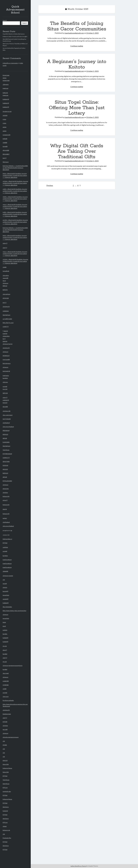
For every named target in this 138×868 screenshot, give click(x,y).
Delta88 (5, 139)
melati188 (6, 681)
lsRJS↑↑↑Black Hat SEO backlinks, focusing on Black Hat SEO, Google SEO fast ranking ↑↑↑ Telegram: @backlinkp (15, 175)
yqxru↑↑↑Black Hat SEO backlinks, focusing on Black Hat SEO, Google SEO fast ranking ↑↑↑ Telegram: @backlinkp (15, 206)
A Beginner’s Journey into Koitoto (77, 64)
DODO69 (5, 465)
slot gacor (5, 283)
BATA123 (5, 434)
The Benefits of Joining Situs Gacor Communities (77, 26)
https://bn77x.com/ (8, 323)
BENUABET (6, 154)
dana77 (5, 650)
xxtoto (5, 127)
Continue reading (77, 46)
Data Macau (6, 784)
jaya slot (5, 389)
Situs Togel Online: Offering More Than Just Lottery (77, 108)
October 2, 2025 (93, 33)
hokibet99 (6, 603)
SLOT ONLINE (7, 419)
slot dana (5, 492)
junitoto (5, 630)
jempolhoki (6, 271)
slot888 (5, 143)
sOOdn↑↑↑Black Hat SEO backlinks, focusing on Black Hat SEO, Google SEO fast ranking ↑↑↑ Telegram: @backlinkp (15, 183)
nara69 (5, 584)
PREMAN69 (6, 431)
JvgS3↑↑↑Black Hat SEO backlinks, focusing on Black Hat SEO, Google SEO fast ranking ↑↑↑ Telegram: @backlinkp (15, 191)
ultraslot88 (6, 150)
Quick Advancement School (15, 10)
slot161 (5, 587)
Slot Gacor (6, 162)
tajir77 (5, 158)
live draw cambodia (8, 700)
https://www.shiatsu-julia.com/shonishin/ (15, 611)
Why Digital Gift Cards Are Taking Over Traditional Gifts (77, 151)
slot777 (5, 248)
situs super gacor (8, 415)
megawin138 (6, 135)
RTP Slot (5, 543)
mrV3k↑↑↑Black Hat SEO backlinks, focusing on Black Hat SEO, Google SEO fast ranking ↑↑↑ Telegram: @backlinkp (15, 222)
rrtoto (4, 119)
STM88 (5, 745)
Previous (50, 185)
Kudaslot (5, 811)
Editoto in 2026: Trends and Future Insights (15, 37)
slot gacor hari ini (8, 344)
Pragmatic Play (7, 838)
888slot (5, 286)
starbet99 (5, 599)
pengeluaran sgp (15, 690)
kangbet (5, 654)
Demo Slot (6, 764)
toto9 (4, 626)
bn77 (4, 339)
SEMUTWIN (6, 461)
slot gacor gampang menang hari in (13, 666)
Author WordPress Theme (78, 866)
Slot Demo (6, 807)
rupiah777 (6, 327)
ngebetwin (6, 311)
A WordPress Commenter (10, 63)
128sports (6, 84)
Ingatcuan (5, 88)
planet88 (5, 407)
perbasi (5, 518)
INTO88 (5, 722)
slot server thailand (8, 427)
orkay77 (5, 243)
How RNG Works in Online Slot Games (14, 34)
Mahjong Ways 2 (7, 539)
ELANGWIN (6, 442)
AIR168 (5, 438)
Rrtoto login (6, 75)
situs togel (6, 673)
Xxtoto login (6, 80)
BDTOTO (5, 290)
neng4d (5, 386)
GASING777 (6, 458)
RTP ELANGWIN (7, 481)
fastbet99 (5, 638)
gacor (4, 281)
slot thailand (6, 423)
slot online (6, 275)
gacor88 (5, 729)
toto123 (5, 403)
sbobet (5, 826)
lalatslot (5, 341)
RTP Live (5, 788)
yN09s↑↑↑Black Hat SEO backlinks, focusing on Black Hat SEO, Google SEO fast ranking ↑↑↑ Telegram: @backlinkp (15, 199)
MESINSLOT (6, 356)
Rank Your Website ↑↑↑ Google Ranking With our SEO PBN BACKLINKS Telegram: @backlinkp (15, 168)
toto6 (4, 622)
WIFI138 (5, 393)
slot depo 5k (6, 307)
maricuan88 (6, 359)
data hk (6, 331)
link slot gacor (7, 363)
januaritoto (6, 595)
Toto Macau (6, 450)
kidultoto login (7, 714)
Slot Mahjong (6, 315)
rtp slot (5, 646)
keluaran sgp (6, 830)
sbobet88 (5, 571)
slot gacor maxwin (8, 576)
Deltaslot (5, 93)
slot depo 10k (7, 411)
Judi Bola (5, 547)
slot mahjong (6, 294)
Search (5, 20)
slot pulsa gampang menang (11, 737)
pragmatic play (7, 791)
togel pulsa (6, 376)
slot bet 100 (15, 692)
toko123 (5, 760)
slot (4, 580)
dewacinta (6, 489)
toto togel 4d (6, 371)
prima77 (5, 500)
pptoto (5, 78)
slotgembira (6, 336)
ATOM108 (6, 298)
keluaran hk (6, 496)
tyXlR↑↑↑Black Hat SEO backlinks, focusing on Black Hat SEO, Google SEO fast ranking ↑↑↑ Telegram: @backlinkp (15, 214)
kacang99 (5, 591)
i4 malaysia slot (7, 111)
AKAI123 (5, 469)
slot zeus (5, 382)
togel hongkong (7, 560)
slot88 (5, 267)
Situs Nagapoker (7, 607)
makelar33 (6, 400)
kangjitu (5, 634)
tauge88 (5, 146)
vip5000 (5, 115)
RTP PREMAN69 (7, 454)
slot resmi (6, 697)
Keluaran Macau (7, 768)
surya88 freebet (7, 319)
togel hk (5, 334)
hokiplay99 (6, 99)
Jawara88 (5, 278)
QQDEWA (6, 685)
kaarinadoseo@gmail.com (74, 33)
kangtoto (5, 378)
